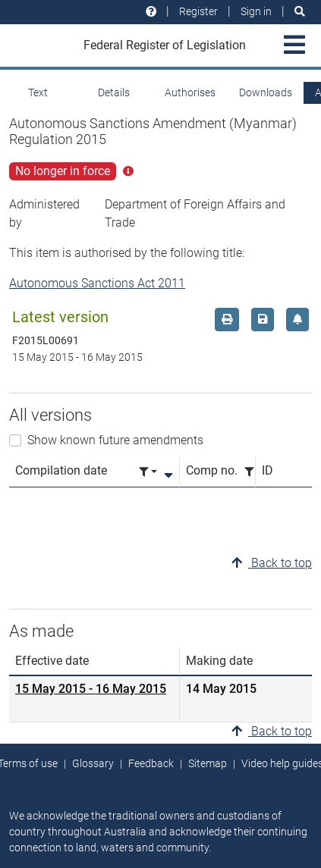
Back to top (272, 563)
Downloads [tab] (266, 92)
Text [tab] (38, 92)
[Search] (300, 12)
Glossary (93, 763)
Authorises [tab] (190, 92)
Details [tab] (114, 92)
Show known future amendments (115, 440)
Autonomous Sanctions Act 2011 (97, 283)
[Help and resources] (151, 12)
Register (198, 11)
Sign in (256, 11)
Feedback (151, 763)
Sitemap (208, 763)
